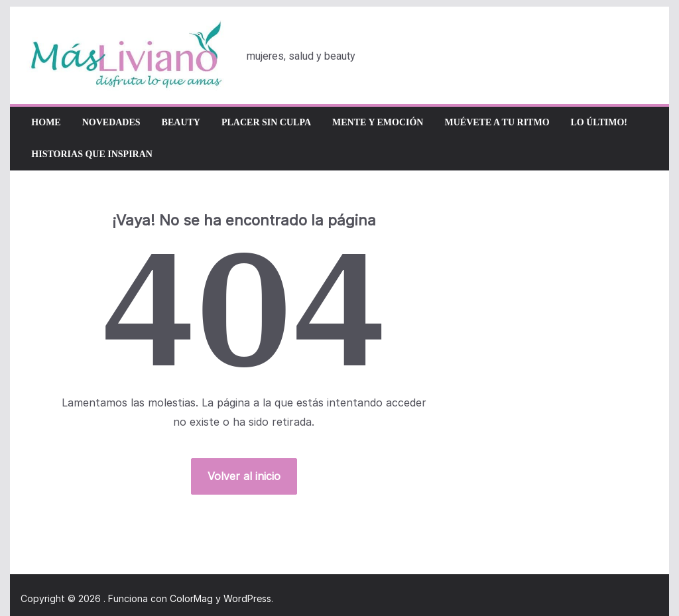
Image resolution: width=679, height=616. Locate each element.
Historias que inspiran (92, 154)
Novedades (111, 122)
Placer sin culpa (266, 122)
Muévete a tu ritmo (497, 122)
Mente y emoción (378, 122)
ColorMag (191, 598)
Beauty (181, 122)
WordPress (247, 598)
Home (46, 122)
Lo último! (599, 122)
